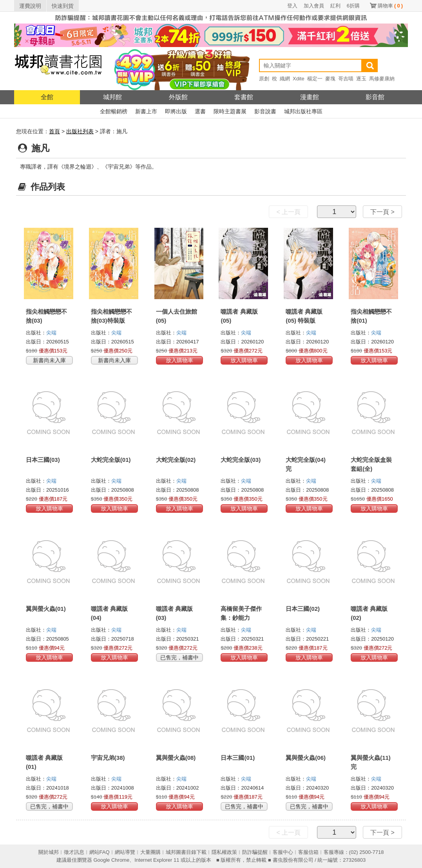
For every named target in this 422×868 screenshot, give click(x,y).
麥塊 (330, 79)
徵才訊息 (74, 852)
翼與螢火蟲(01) (46, 609)
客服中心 (283, 852)
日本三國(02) (303, 609)
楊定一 (315, 79)
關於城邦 (49, 852)
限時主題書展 (230, 111)
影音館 (375, 97)
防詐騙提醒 (255, 852)
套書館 (244, 97)
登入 (292, 6)
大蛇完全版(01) (111, 460)
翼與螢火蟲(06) (306, 758)
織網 (285, 79)
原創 (264, 79)
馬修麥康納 (382, 79)
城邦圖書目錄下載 (186, 852)
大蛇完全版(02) (176, 460)
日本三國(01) (238, 758)
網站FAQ (100, 852)
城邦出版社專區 (303, 111)
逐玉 (361, 79)
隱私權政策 (224, 852)
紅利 (335, 6)
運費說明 (30, 6)
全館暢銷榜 (114, 111)
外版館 (178, 97)
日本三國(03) (43, 460)
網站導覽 (125, 852)
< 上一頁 (288, 212)
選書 (200, 111)
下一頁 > (382, 212)
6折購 (353, 6)
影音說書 (265, 111)
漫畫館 (310, 97)
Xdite (299, 79)
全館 (47, 97)
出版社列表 (80, 131)
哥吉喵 (346, 79)
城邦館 (112, 97)
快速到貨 (63, 6)
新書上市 (146, 111)
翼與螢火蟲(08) (176, 758)
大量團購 (150, 852)
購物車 (390, 6)
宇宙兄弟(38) (108, 758)
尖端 (51, 333)
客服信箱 (308, 852)
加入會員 (314, 6)
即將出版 (176, 111)
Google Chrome (111, 860)
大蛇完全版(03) (241, 460)
